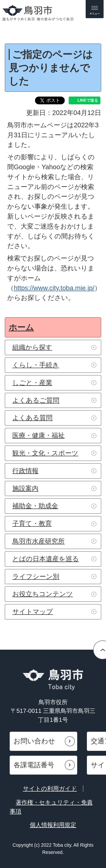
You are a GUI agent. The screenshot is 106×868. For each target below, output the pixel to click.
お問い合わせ (34, 741)
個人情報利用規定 (53, 825)
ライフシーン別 (36, 576)
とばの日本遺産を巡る (46, 559)
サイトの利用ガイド (50, 788)
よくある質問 (32, 418)
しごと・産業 (32, 383)
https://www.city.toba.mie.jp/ (54, 288)
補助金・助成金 (35, 506)
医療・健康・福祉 (38, 435)
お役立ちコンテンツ (43, 594)
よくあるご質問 (36, 400)
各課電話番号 (34, 765)
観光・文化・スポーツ (45, 453)
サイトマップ (33, 612)
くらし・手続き (36, 365)
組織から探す (32, 347)
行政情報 (25, 471)
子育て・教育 (32, 523)
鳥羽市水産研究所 (38, 541)
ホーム (21, 327)
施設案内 (25, 488)
